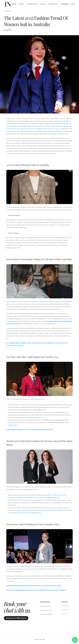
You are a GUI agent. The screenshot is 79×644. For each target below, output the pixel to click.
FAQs (29, 629)
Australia (59, 131)
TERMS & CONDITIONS (41, 629)
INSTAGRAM (65, 606)
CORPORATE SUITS (46, 610)
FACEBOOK (65, 610)
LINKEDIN (64, 614)
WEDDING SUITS (45, 606)
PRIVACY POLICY (55, 629)
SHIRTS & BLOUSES (46, 614)
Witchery (28, 314)
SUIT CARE (22, 629)
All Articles (8, 11)
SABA (36, 314)
